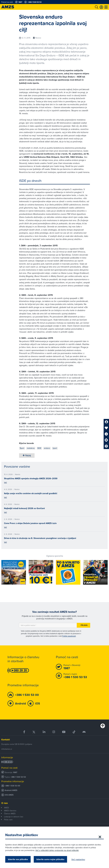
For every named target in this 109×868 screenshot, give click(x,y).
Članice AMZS (10, 814)
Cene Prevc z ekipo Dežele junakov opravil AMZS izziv (30, 523)
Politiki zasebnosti (69, 636)
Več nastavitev (78, 859)
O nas (5, 803)
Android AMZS (11, 790)
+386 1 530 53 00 (12, 786)
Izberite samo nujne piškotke (51, 859)
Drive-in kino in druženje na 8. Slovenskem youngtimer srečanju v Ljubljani (40, 538)
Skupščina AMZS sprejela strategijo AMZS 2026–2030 (31, 478)
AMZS (6, 808)
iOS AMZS (9, 795)
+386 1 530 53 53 (18, 777)
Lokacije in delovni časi (14, 817)
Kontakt (6, 740)
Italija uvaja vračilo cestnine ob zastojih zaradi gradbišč (31, 493)
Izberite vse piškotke (18, 859)
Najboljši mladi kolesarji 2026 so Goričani (24, 508)
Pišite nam (8, 820)
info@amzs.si (7, 749)
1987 (15, 772)
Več (5, 482)
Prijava (84, 625)
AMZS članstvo (10, 811)
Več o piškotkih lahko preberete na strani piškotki (57, 850)
